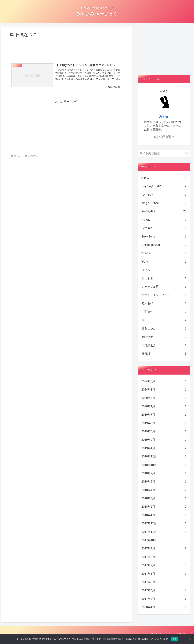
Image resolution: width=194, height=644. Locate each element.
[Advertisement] (66, 48)
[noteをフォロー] (169, 137)
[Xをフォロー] (159, 137)
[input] (164, 153)
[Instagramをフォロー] (164, 137)
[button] (187, 153)
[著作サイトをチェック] (155, 137)
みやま (164, 117)
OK (174, 639)
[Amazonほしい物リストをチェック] (173, 137)
